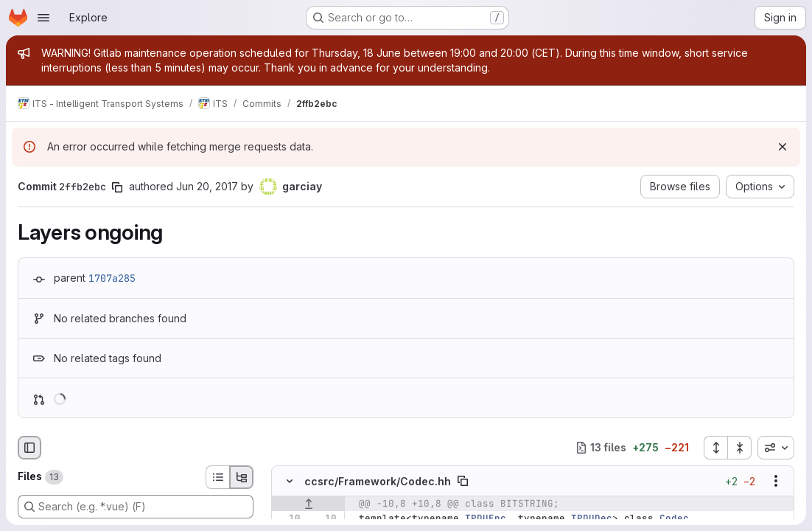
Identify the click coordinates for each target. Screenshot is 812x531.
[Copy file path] (463, 481)
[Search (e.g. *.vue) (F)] (136, 507)
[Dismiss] (783, 147)
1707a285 (112, 278)
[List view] (217, 477)
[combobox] (776, 448)
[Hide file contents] (290, 481)
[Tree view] (242, 477)
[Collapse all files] (740, 448)
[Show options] (776, 481)
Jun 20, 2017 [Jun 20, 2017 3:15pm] (207, 186)
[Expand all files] (715, 448)
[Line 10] (288, 518)
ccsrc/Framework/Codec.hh (378, 480)
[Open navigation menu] (43, 18)
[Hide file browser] (29, 448)
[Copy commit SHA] (117, 187)
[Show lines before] (308, 504)
